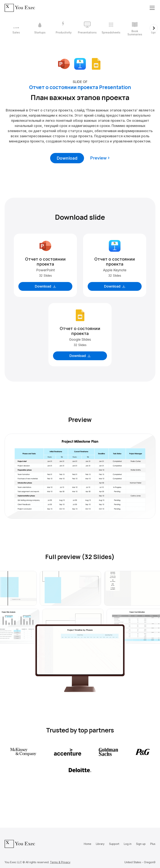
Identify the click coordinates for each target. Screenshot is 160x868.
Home (88, 844)
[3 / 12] (64, 28)
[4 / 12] (87, 28)
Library (100, 844)
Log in (128, 844)
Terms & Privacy (60, 862)
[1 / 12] (16, 28)
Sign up (141, 844)
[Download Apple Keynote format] (80, 63)
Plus (153, 844)
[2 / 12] (40, 28)
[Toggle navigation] (152, 8)
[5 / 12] (111, 28)
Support (114, 844)
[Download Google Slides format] (96, 63)
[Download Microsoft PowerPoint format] (64, 63)
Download (67, 158)
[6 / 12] (135, 28)
